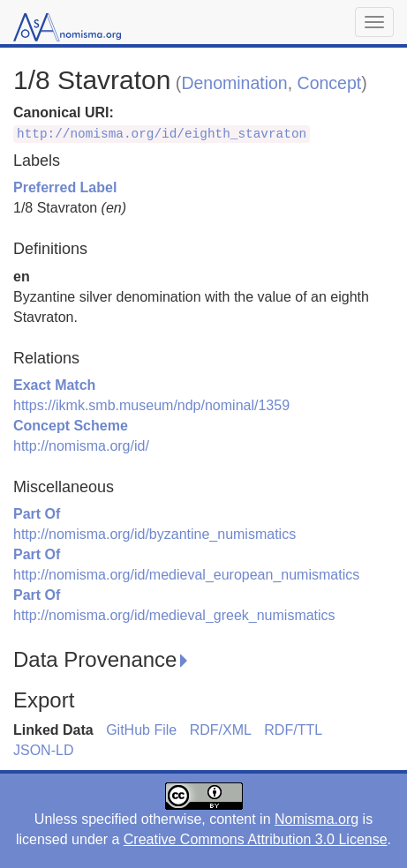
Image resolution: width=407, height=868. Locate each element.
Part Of (37, 514)
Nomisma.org (317, 819)
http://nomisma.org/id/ (81, 446)
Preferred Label (65, 187)
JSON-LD (43, 750)
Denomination (234, 83)
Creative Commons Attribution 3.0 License (256, 839)
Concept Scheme (71, 426)
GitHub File (141, 730)
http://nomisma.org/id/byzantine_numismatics (155, 534)
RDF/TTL (293, 730)
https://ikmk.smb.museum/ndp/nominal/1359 (151, 405)
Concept (330, 83)
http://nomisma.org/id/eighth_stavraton (162, 134)
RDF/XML (221, 730)
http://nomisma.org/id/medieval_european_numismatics (186, 575)
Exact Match (54, 385)
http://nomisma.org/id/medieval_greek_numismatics (174, 615)
